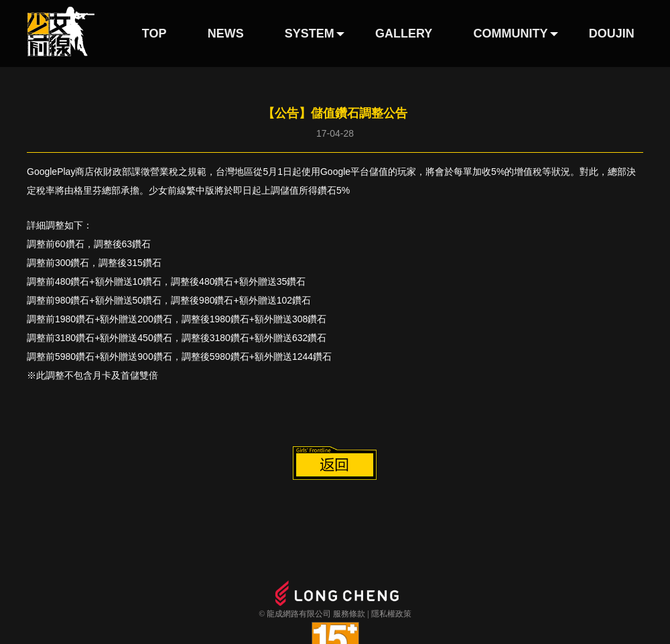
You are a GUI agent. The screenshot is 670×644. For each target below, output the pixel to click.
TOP (154, 34)
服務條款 (349, 614)
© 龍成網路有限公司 (295, 614)
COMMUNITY (511, 34)
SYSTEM (310, 34)
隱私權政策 (391, 614)
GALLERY (404, 34)
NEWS (226, 34)
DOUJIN (612, 34)
